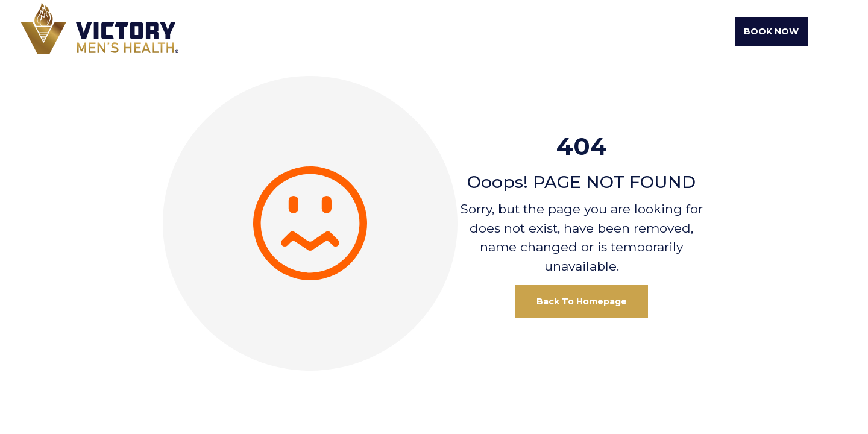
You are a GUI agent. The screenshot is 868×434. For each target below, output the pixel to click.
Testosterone (555, 31)
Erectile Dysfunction (669, 31)
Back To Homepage (582, 301)
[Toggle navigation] (831, 32)
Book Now (771, 31)
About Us (391, 31)
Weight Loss (467, 31)
